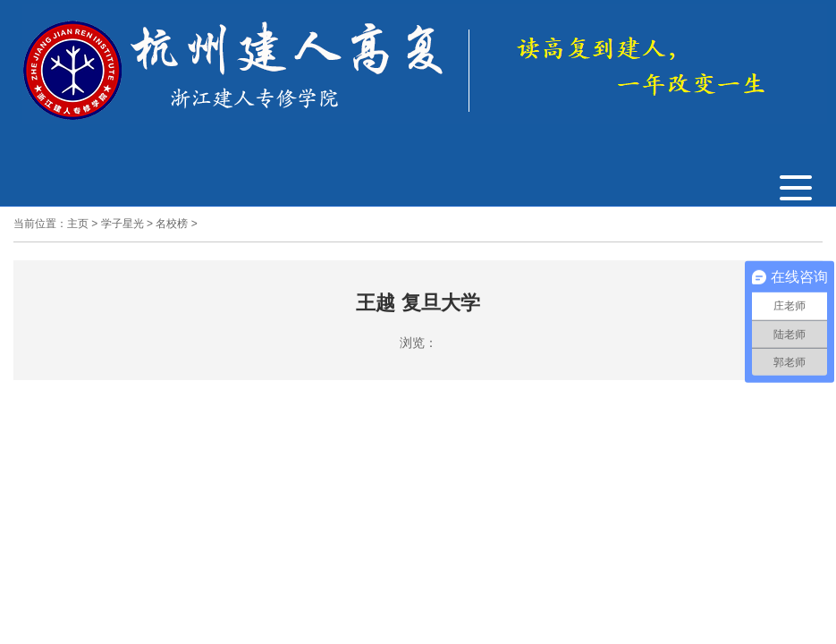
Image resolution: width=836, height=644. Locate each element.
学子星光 (122, 224)
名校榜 (172, 224)
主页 (78, 224)
